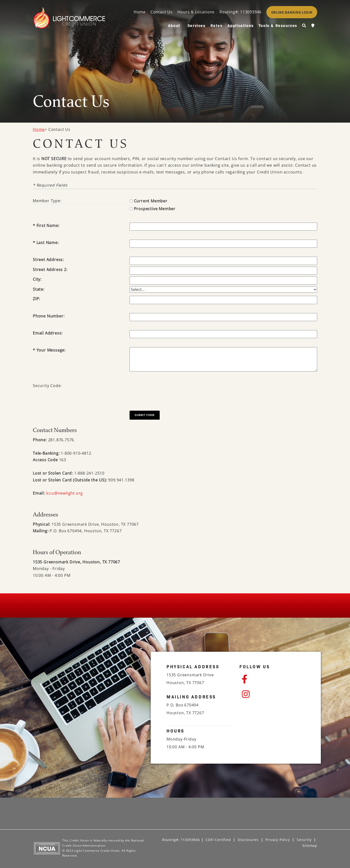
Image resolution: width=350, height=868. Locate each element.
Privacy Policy (278, 840)
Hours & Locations (196, 12)
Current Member (151, 201)
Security (304, 840)
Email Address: (48, 333)
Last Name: (48, 243)
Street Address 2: (50, 270)
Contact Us (162, 12)
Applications (241, 25)
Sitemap (310, 845)
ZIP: (36, 299)
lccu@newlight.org (65, 493)
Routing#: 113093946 (241, 12)
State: (39, 289)
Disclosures (248, 840)
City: (37, 279)
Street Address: (48, 260)
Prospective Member (155, 209)
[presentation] (166, 392)
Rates (217, 25)
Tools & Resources (278, 25)
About (174, 25)
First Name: (48, 226)
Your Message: (51, 350)
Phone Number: (49, 316)
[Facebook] (273, 679)
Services (197, 25)
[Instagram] (273, 694)
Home (140, 12)
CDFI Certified (218, 840)
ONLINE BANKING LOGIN (292, 12)
